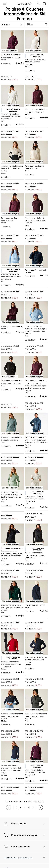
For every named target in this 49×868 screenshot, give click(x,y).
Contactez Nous (21, 846)
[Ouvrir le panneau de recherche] (39, 3)
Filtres (30, 24)
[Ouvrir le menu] (5, 3)
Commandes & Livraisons (18, 858)
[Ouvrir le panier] (44, 3)
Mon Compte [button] (19, 824)
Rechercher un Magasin (25, 835)
